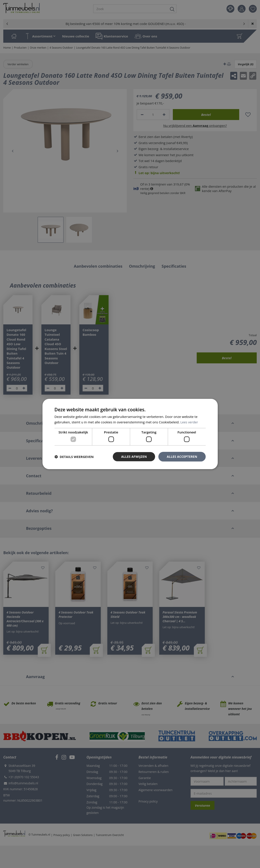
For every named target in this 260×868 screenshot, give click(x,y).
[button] (74, 457)
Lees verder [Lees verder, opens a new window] (189, 422)
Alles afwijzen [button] (134, 457)
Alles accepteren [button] (182, 457)
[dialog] (130, 434)
